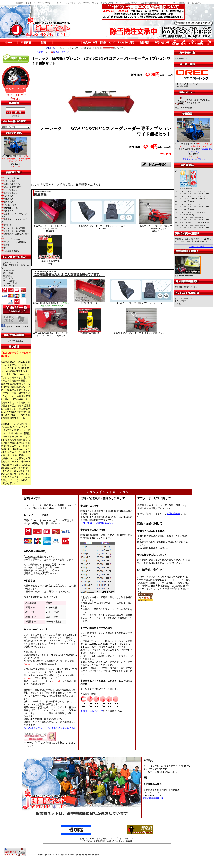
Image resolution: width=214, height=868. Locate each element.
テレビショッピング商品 (13, 228)
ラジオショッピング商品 (13, 231)
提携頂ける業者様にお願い (186, 287)
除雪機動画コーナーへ (188, 275)
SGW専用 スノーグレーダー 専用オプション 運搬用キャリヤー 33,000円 (156, 228)
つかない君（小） (187, 201)
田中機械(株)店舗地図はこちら (98, 523)
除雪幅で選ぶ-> (9, 193)
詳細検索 (16, 116)
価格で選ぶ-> (8, 196)
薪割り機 (6, 225)
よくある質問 (180, 301)
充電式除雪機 (8, 181)
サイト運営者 (9, 281)
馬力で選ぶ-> (8, 202)
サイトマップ (9, 286)
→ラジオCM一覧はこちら (201, 247)
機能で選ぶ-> (8, 199)
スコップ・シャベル (11, 239)
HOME (40, 52)
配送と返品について (105, 838)
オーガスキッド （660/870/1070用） (195, 222)
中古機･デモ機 (9, 205)
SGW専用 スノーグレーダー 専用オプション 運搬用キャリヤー (141, 333)
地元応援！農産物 (10, 251)
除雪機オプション (60, 52)
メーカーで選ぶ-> (10, 178)
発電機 (5, 245)
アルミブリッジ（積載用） (14, 242)
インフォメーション (183, 298)
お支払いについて (11, 263)
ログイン (178, 304)
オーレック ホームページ (187, 84)
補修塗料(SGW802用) (90, 333)
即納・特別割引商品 (11, 187)
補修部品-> (7, 211)
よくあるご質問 (10, 283)
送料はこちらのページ (92, 711)
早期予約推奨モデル (11, 184)
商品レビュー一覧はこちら (186, 108)
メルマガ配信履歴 (16, 341)
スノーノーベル (186, 188)
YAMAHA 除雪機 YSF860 (16, 159)
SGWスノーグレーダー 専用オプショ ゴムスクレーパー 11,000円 (50, 228)
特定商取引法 (9, 276)
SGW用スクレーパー (90, 303)
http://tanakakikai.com (153, 798)
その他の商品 (182, 86)
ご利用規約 (8, 273)
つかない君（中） (187, 209)
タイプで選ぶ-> (9, 190)
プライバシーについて (13, 270)
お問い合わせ (9, 278)
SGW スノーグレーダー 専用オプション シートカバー (141, 303)
